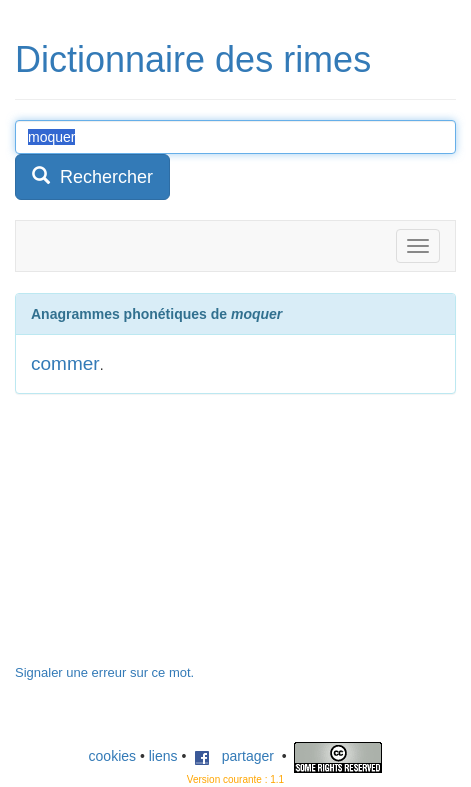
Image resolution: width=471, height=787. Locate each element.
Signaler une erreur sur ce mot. (104, 672)
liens (163, 756)
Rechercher (92, 176)
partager (234, 756)
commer (65, 363)
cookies (112, 756)
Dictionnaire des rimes (193, 59)
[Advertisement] (165, 539)
